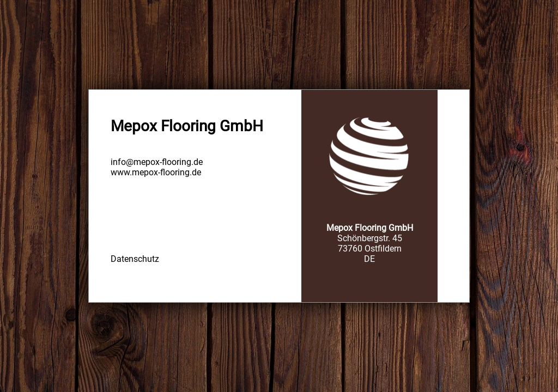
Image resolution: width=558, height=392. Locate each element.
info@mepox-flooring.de (157, 162)
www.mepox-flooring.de (156, 172)
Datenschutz (135, 259)
